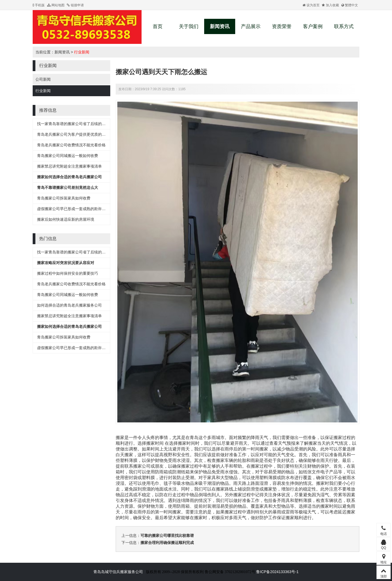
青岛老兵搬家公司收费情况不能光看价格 (71, 145)
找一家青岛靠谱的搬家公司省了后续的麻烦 (73, 124)
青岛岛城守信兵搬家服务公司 (118, 572)
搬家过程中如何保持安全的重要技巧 (68, 273)
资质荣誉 (282, 26)
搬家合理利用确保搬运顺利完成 (167, 543)
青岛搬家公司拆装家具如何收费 (64, 198)
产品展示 (251, 26)
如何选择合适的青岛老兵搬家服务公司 (69, 305)
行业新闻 (82, 52)
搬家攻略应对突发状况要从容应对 (66, 263)
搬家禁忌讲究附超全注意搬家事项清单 (69, 166)
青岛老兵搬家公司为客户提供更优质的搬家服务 (77, 134)
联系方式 (344, 26)
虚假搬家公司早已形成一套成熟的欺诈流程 (73, 209)
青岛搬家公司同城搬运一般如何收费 (68, 156)
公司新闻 (43, 79)
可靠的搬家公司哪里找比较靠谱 (167, 535)
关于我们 (189, 26)
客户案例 (313, 26)
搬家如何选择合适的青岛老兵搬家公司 (69, 177)
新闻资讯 (220, 26)
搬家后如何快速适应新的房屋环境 (66, 219)
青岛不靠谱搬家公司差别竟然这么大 (68, 187)
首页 (158, 26)
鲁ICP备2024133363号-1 (277, 572)
